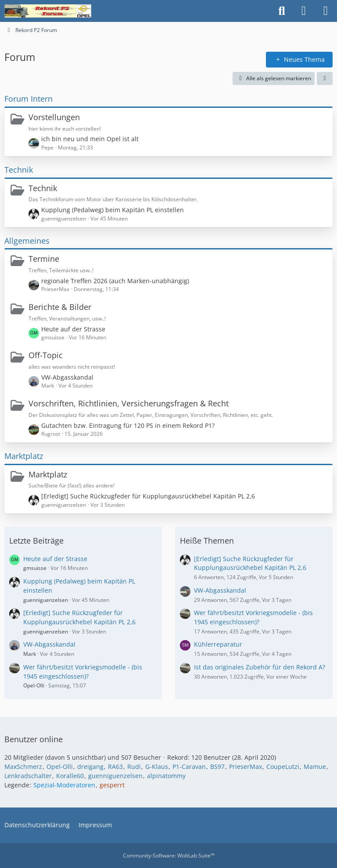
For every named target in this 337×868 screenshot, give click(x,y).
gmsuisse (35, 568)
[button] (325, 78)
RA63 (115, 767)
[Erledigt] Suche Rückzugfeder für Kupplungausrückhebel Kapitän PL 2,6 (148, 496)
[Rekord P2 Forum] (48, 11)
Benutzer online (34, 739)
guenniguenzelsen (46, 600)
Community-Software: (169, 856)
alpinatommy (166, 776)
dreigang (90, 767)
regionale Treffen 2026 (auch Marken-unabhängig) (115, 281)
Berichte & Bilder (60, 307)
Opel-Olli (34, 685)
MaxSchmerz (23, 767)
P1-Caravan (189, 767)
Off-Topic (46, 355)
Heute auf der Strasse (73, 329)
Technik (19, 170)
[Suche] (282, 11)
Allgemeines (27, 241)
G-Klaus (157, 767)
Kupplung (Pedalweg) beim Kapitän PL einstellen (113, 210)
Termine (44, 259)
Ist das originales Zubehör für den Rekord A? (260, 667)
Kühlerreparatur (218, 644)
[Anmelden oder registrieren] (304, 11)
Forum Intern (29, 99)
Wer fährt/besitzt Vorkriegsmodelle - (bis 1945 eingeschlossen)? (83, 672)
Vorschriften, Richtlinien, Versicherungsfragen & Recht (129, 403)
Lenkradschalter (28, 776)
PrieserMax (246, 767)
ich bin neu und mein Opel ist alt (90, 139)
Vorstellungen (54, 117)
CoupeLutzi (283, 767)
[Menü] (326, 11)
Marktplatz (24, 456)
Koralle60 (70, 776)
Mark (30, 654)
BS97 (217, 767)
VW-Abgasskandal (67, 377)
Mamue (315, 767)
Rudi (134, 767)
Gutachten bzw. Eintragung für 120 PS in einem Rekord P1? (128, 425)
